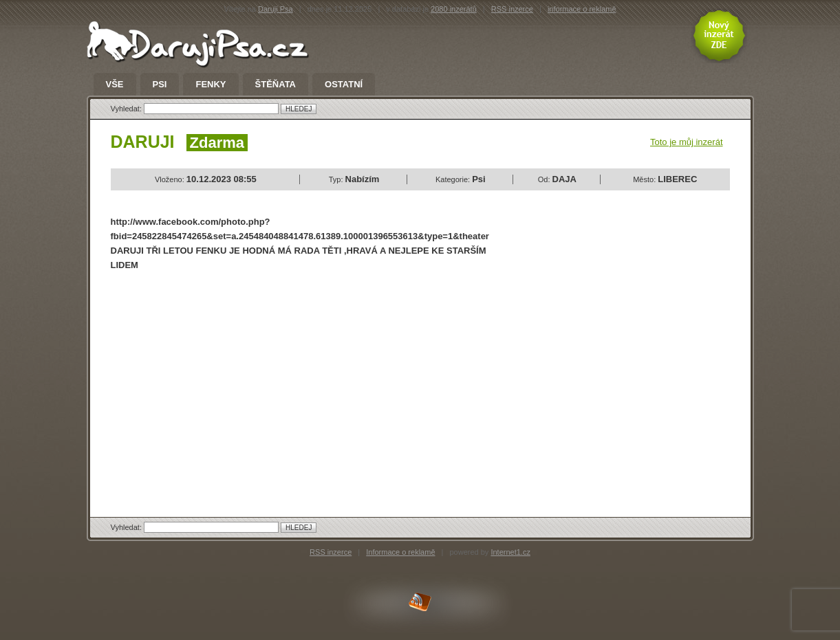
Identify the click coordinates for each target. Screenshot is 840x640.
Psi (160, 85)
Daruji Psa (276, 9)
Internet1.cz (510, 552)
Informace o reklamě (400, 552)
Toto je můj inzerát (687, 142)
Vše (115, 85)
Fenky (211, 85)
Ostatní (344, 85)
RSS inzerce (512, 9)
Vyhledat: (128, 109)
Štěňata (276, 85)
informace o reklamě (582, 9)
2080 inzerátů (454, 9)
